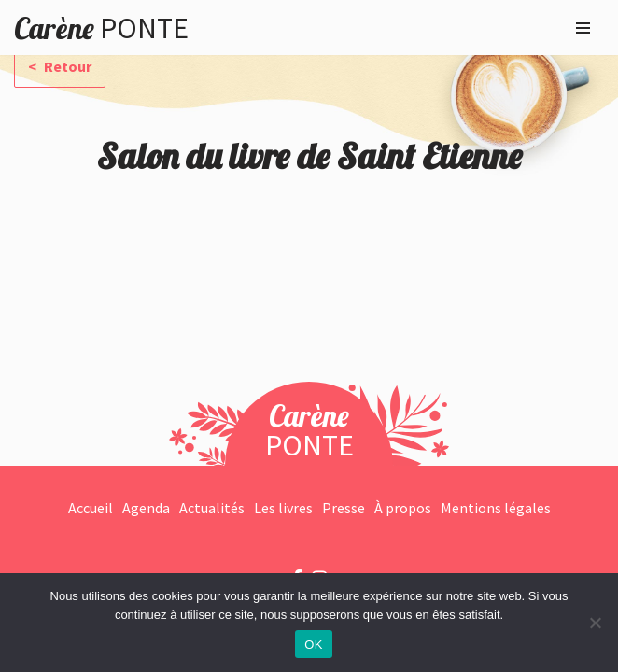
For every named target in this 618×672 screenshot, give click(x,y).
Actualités (212, 508)
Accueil (91, 508)
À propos (403, 508)
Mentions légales (496, 508)
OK (313, 644)
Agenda (146, 508)
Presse (344, 508)
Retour (66, 66)
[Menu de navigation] (583, 28)
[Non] (595, 623)
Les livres (283, 508)
